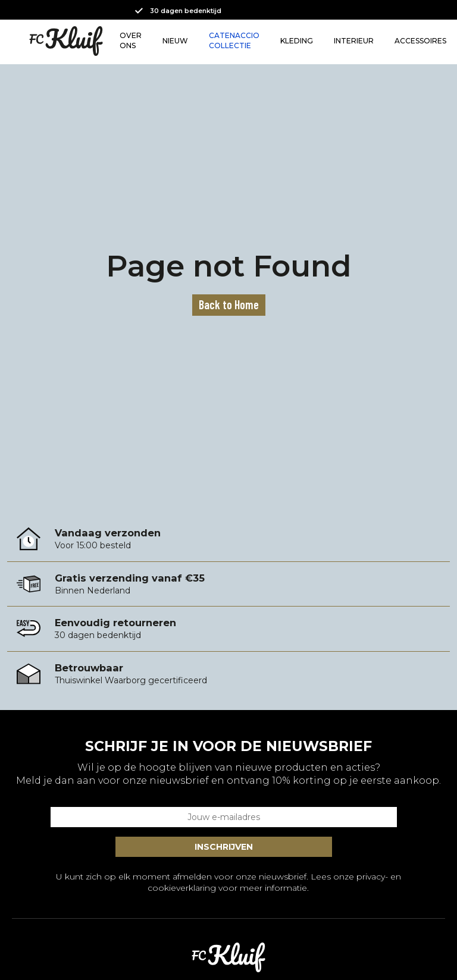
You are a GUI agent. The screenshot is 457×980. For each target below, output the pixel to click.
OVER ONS (131, 40)
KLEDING (297, 41)
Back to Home (229, 304)
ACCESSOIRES (420, 41)
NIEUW (175, 41)
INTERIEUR (354, 41)
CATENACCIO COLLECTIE (234, 40)
